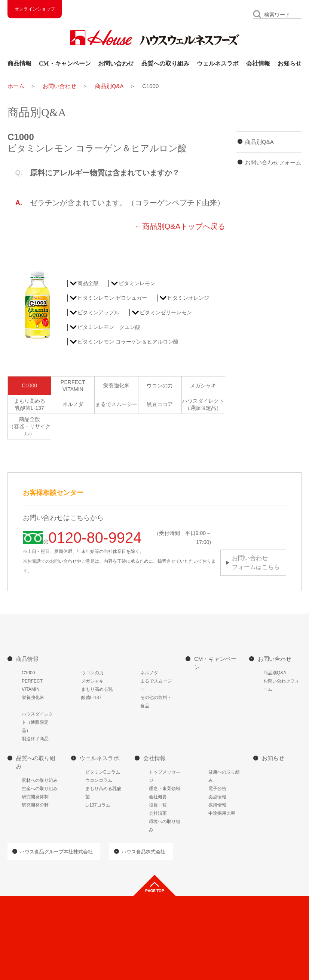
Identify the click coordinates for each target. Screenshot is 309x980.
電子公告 (217, 789)
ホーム (16, 86)
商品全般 (88, 283)
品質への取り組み (165, 63)
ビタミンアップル (98, 312)
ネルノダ (73, 404)
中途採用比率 (222, 813)
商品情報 (19, 63)
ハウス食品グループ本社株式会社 (56, 852)
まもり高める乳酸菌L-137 (30, 404)
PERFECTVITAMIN (73, 386)
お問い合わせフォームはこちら (256, 562)
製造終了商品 (35, 739)
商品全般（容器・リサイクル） (30, 426)
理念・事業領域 (165, 789)
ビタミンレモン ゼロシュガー (112, 298)
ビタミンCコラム (103, 772)
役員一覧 (158, 805)
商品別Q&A (109, 86)
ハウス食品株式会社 (143, 852)
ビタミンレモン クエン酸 (109, 327)
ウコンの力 (160, 385)
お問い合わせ (116, 63)
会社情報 (258, 63)
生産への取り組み (40, 789)
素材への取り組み (40, 780)
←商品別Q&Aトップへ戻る (180, 226)
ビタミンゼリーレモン (166, 312)
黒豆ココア (160, 404)
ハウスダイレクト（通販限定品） (203, 404)
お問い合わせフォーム (273, 162)
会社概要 (158, 797)
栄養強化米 (116, 385)
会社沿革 (158, 813)
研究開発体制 (35, 797)
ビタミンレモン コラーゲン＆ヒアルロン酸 (128, 342)
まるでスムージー (116, 404)
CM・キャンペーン (65, 63)
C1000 (29, 385)
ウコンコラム (99, 780)
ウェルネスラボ (218, 63)
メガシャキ (203, 385)
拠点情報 (217, 797)
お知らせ (290, 63)
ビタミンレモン (137, 283)
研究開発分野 (35, 805)
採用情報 (217, 805)
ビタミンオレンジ (188, 298)
